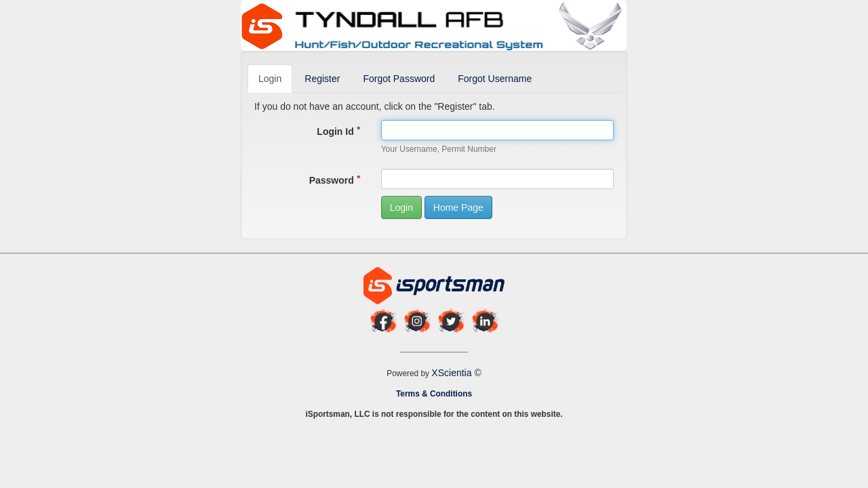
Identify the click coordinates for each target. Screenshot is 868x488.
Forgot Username (495, 79)
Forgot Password (399, 79)
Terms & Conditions (434, 394)
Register (322, 79)
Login (270, 79)
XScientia (453, 373)
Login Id (338, 131)
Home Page (458, 207)
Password (335, 180)
